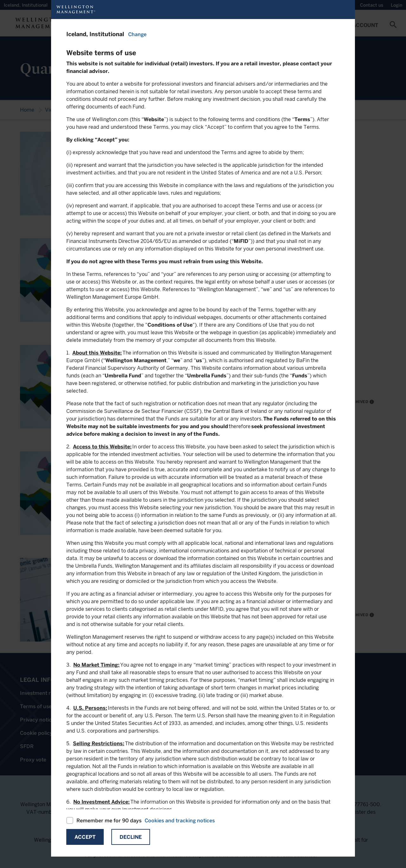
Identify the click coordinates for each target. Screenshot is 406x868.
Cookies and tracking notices (180, 821)
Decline (131, 837)
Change (137, 34)
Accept (85, 837)
